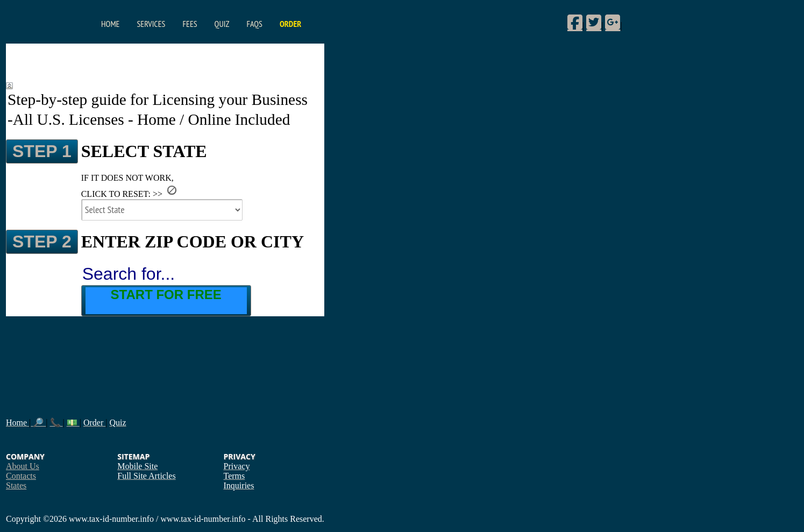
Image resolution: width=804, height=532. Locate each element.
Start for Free (166, 295)
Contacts (21, 476)
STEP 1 (42, 151)
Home (110, 24)
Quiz (222, 24)
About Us (23, 466)
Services (151, 24)
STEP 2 (42, 242)
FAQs (254, 24)
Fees (190, 24)
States (16, 485)
